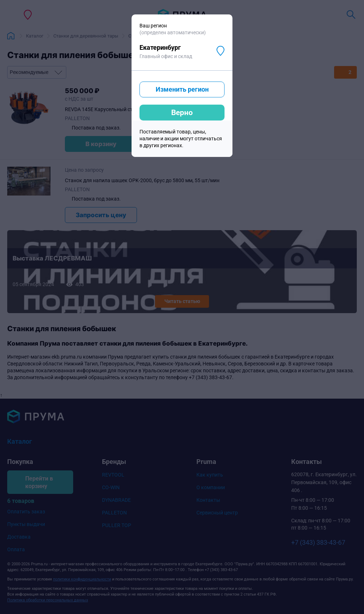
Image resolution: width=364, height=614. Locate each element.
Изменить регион (182, 89)
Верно (182, 113)
